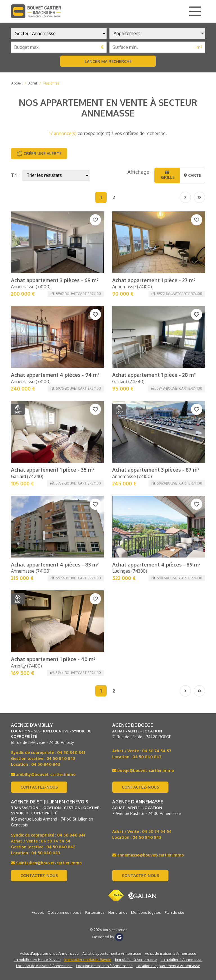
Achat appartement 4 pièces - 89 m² (156, 344)
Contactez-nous (39, 512)
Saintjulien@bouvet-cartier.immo (46, 588)
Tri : (15, 175)
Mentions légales (146, 637)
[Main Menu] (195, 11)
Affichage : (139, 172)
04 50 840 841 (71, 477)
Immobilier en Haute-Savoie (37, 684)
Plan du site (174, 637)
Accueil (17, 83)
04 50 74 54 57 (157, 476)
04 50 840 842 (61, 483)
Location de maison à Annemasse (44, 691)
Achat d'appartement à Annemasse (49, 678)
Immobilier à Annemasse (136, 684)
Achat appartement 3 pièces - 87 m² (156, 305)
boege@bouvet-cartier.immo (143, 495)
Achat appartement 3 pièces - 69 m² (55, 225)
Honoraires (118, 637)
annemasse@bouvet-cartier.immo (148, 580)
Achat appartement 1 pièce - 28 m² (154, 265)
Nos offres (51, 83)
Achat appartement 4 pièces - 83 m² (55, 344)
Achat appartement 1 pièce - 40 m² (53, 384)
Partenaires (95, 637)
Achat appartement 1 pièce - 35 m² (53, 305)
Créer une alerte (39, 154)
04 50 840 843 (46, 489)
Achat (33, 83)
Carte (193, 175)
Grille (167, 175)
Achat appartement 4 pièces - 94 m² (55, 265)
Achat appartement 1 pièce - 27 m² (154, 225)
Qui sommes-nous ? (65, 637)
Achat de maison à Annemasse (171, 678)
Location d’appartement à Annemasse (168, 691)
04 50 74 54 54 (56, 566)
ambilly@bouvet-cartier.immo (43, 499)
